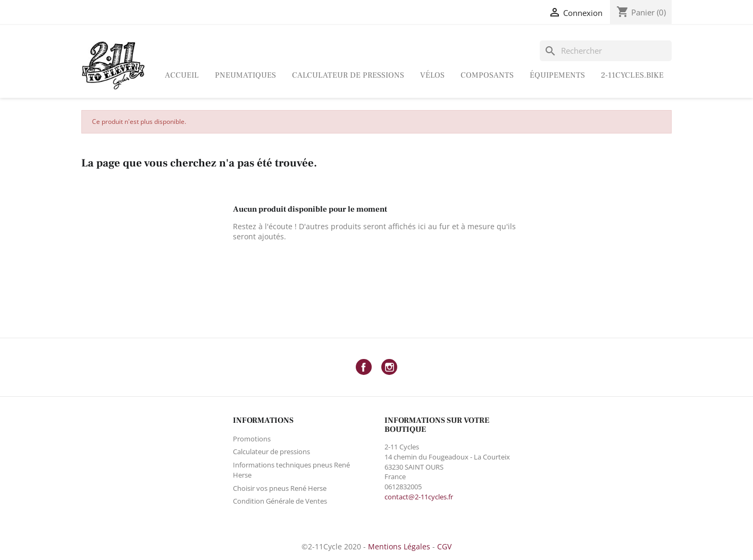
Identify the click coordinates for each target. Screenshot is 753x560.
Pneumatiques (245, 75)
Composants (487, 75)
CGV (444, 546)
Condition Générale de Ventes (280, 501)
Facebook (364, 367)
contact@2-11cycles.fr (419, 497)
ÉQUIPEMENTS (557, 75)
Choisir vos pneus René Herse (280, 488)
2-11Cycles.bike (632, 75)
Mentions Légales (399, 546)
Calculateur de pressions (348, 75)
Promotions (252, 439)
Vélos (432, 75)
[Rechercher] (606, 51)
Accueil (182, 75)
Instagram (389, 367)
